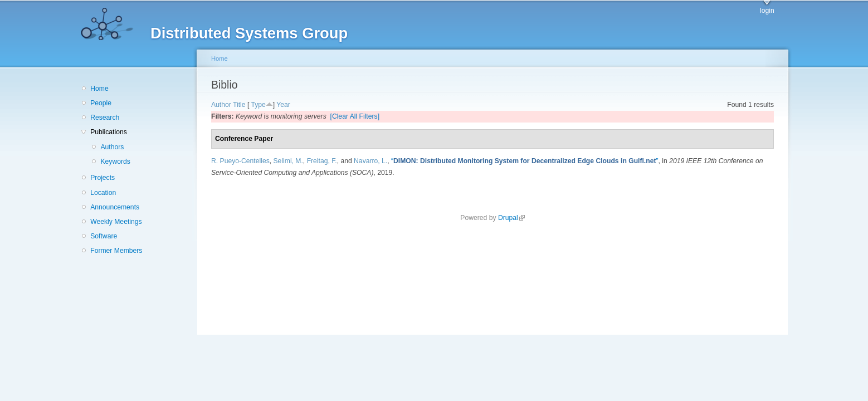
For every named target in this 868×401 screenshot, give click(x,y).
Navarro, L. (370, 161)
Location (103, 193)
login (767, 11)
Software (104, 236)
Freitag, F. (322, 161)
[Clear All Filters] (355, 116)
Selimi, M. (288, 161)
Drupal (511, 218)
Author (221, 105)
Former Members (116, 251)
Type (258, 105)
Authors (112, 147)
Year (283, 105)
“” (525, 161)
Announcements (115, 207)
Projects (103, 178)
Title (239, 105)
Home (99, 89)
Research (105, 118)
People (101, 103)
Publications (109, 132)
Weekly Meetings (116, 222)
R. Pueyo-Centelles (240, 161)
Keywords (115, 162)
